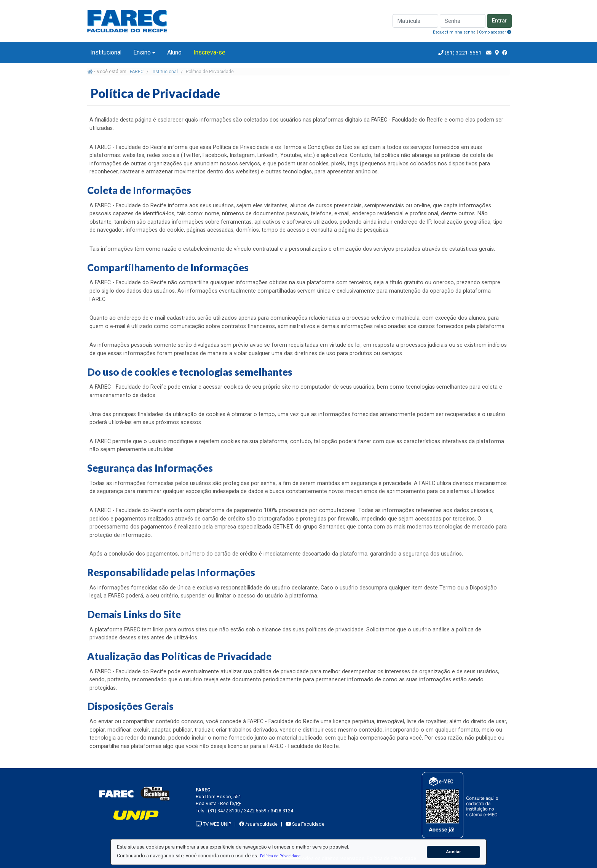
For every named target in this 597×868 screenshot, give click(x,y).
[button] (280, 856)
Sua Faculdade (305, 824)
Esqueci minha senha (454, 32)
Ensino (142, 52)
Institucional (106, 52)
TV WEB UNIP (213, 824)
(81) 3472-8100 (224, 811)
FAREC (137, 72)
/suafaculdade (258, 824)
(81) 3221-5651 (463, 53)
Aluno (174, 52)
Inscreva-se (209, 52)
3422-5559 (255, 811)
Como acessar (495, 32)
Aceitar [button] (454, 852)
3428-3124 (282, 811)
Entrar (499, 21)
